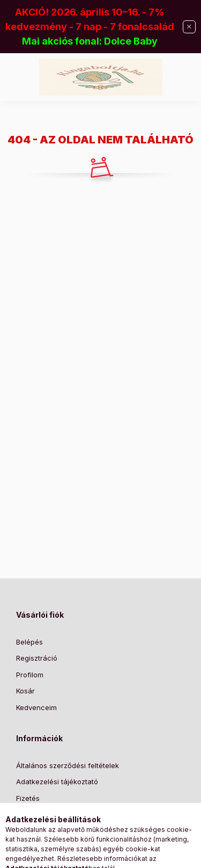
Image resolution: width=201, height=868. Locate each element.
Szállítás (30, 814)
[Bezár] (189, 27)
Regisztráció (37, 658)
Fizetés (28, 798)
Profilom (30, 675)
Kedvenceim (36, 707)
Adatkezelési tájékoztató (57, 782)
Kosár (25, 691)
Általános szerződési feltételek (68, 765)
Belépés (29, 642)
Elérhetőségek (40, 831)
